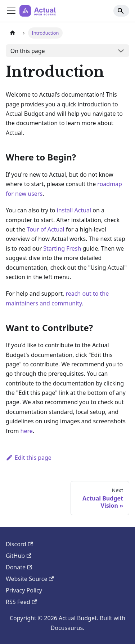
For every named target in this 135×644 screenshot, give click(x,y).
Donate (19, 567)
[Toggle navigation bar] (11, 11)
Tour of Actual (45, 229)
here (27, 431)
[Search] (121, 11)
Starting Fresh (62, 248)
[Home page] (13, 33)
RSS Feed (21, 602)
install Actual (74, 210)
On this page (28, 51)
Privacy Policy (24, 590)
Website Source (30, 579)
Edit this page (29, 458)
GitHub (19, 556)
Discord (19, 544)
